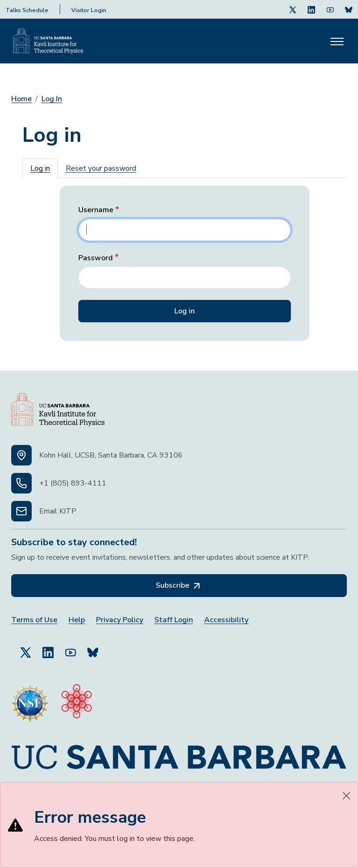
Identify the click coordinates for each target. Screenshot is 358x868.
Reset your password (101, 168)
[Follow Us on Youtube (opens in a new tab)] (330, 9)
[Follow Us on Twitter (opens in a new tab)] (293, 9)
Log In (52, 99)
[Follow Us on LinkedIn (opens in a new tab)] (311, 9)
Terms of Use (34, 620)
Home (21, 99)
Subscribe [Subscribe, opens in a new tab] (179, 586)
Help (77, 620)
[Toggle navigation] (337, 41)
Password (96, 258)
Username (96, 210)
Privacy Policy (120, 620)
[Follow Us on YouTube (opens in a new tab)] (70, 648)
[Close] (346, 796)
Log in (40, 168)
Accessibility (226, 620)
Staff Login (174, 620)
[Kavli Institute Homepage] (48, 41)
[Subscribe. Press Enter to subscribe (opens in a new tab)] (349, 9)
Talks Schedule (27, 10)
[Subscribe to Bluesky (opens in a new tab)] (93, 648)
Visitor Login (89, 10)
